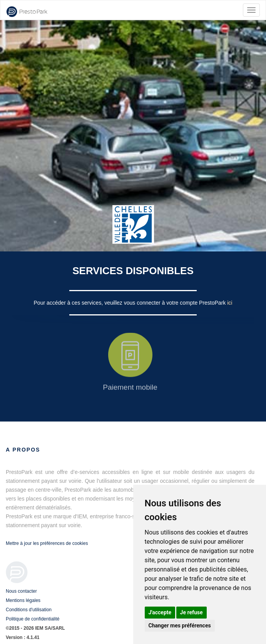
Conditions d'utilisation (29, 610)
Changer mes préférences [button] (180, 625)
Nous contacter (21, 591)
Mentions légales (23, 600)
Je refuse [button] (192, 612)
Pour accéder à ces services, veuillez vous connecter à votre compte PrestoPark (131, 303)
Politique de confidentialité (33, 619)
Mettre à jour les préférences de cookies (47, 543)
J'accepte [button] (160, 612)
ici (230, 303)
